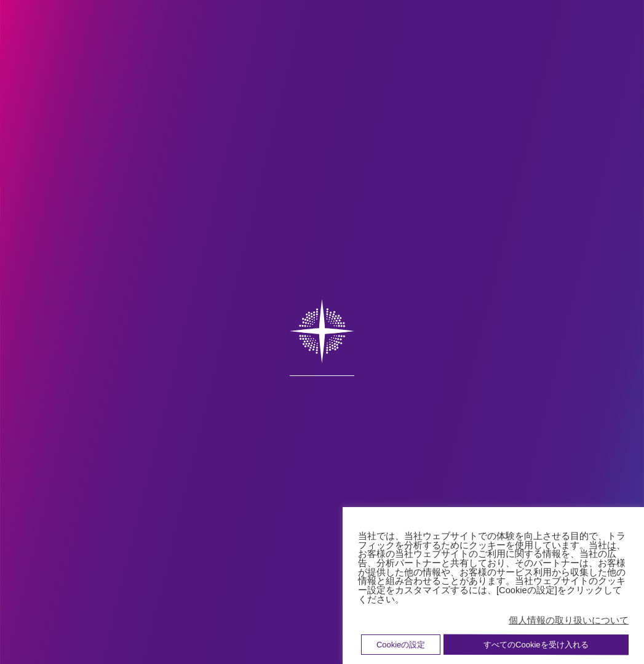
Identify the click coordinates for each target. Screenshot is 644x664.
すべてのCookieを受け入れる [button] (536, 645)
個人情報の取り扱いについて (569, 620)
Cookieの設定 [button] (401, 645)
